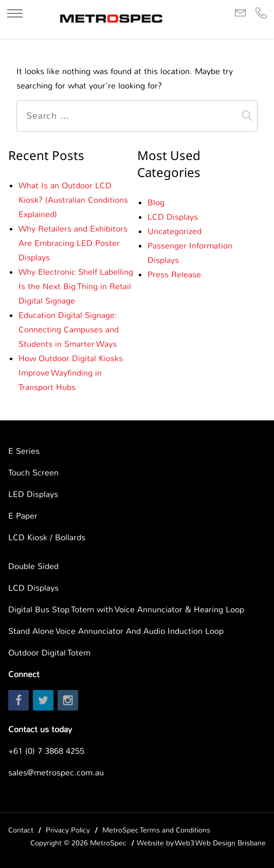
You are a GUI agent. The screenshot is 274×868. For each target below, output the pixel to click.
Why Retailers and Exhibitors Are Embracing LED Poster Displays (73, 243)
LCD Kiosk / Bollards (47, 537)
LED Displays (33, 494)
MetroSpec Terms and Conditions (156, 830)
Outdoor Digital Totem (49, 653)
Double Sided (33, 566)
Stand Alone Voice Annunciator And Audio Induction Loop (116, 631)
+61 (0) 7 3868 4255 (46, 751)
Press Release (174, 274)
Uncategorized (175, 231)
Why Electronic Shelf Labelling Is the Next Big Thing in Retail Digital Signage (76, 286)
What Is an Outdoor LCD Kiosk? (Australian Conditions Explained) (73, 200)
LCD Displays (173, 217)
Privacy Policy (68, 830)
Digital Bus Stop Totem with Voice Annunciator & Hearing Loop (126, 609)
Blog (156, 202)
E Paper (23, 516)
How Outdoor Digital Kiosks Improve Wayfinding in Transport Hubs (71, 373)
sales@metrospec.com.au (56, 773)
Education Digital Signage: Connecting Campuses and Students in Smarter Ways (69, 330)
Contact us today (40, 729)
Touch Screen (33, 473)
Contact (21, 830)
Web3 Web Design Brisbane (221, 843)
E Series (24, 451)
